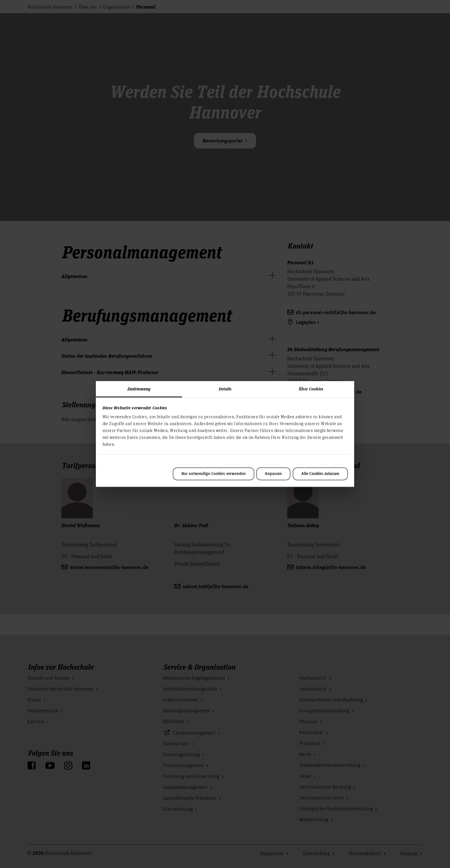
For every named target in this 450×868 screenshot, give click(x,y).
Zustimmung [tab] (139, 389)
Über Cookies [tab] (311, 389)
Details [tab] (225, 389)
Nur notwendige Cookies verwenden (214, 474)
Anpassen (273, 474)
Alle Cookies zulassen (320, 474)
